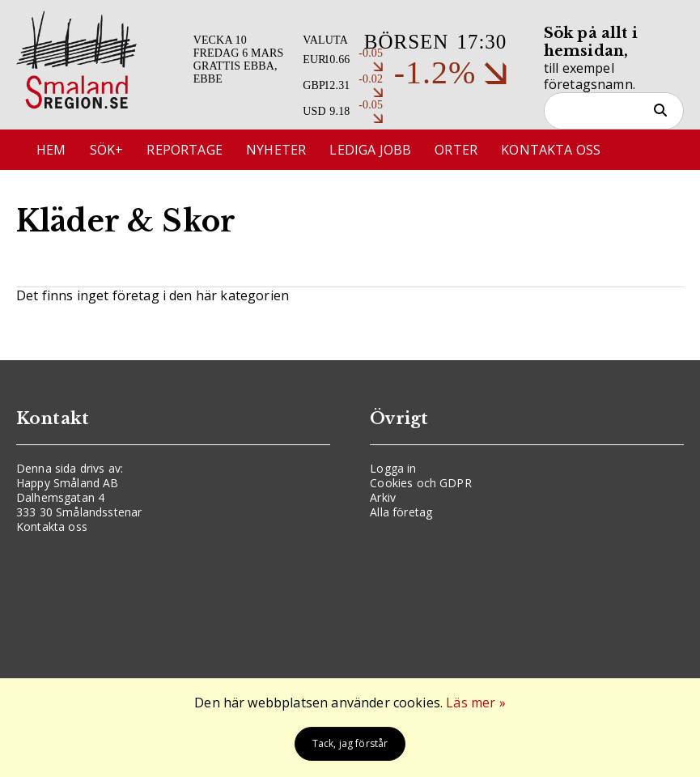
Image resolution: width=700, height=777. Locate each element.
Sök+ (107, 150)
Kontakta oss (551, 150)
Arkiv (383, 497)
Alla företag (401, 512)
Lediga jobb (370, 150)
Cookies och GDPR (421, 483)
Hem (51, 150)
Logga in (393, 468)
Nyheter (276, 150)
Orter (456, 150)
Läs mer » (475, 703)
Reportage (184, 150)
